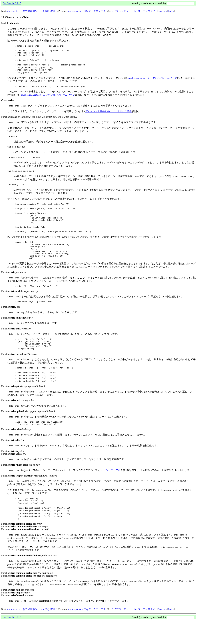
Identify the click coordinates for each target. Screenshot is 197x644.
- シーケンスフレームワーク (152, 82)
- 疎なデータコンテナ (87, 11)
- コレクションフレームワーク (48, 99)
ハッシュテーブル (111, 491)
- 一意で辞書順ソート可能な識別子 (32, 11)
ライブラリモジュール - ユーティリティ (133, 11)
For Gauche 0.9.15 (12, 3)
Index (171, 11)
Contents (162, 11)
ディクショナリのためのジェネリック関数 (109, 116)
